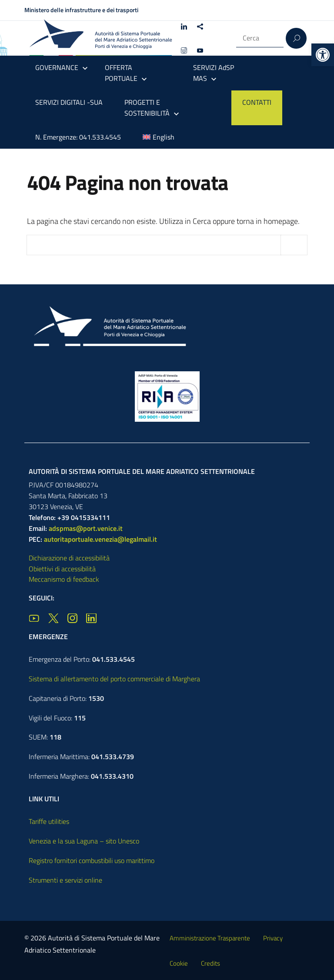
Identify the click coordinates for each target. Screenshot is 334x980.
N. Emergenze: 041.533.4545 (78, 137)
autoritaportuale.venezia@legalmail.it (100, 539)
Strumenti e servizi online (65, 880)
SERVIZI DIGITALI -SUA (69, 102)
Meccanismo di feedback (64, 579)
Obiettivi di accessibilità (62, 569)
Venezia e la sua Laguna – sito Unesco (84, 841)
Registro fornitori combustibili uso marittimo (92, 860)
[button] (323, 55)
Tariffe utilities (49, 821)
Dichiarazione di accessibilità (69, 558)
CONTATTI (257, 102)
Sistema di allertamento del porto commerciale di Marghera (114, 679)
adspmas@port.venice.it (86, 528)
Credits (210, 963)
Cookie (179, 963)
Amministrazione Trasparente (210, 938)
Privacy (273, 938)
